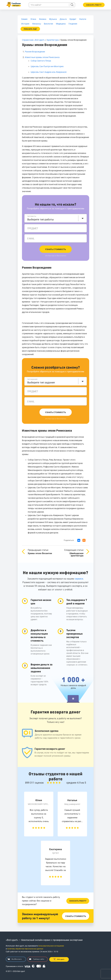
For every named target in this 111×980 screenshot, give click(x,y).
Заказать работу (78, 901)
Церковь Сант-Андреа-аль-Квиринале (49, 72)
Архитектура (53, 40)
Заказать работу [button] (94, 5)
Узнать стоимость (55, 249)
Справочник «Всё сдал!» (33, 40)
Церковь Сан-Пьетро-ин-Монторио (47, 66)
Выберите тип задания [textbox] (41, 382)
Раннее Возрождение (35, 52)
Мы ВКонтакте (15, 959)
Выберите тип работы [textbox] (41, 219)
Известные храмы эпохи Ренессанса (42, 57)
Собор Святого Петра (41, 61)
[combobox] (56, 218)
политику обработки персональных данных (25, 949)
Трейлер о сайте (37, 959)
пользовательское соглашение (51, 946)
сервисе (79, 579)
